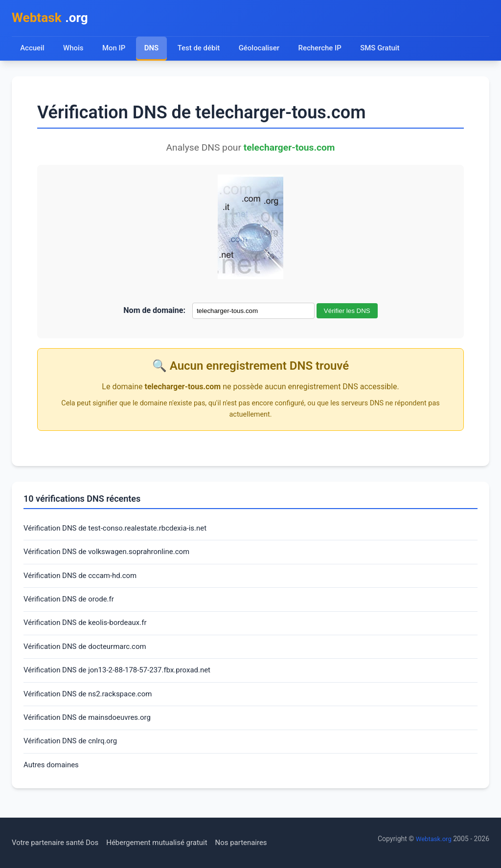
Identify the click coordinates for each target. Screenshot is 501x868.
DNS (153, 50)
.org (53, 19)
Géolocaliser (262, 50)
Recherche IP (326, 50)
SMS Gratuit (387, 50)
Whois (74, 50)
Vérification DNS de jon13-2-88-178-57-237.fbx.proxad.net (124, 679)
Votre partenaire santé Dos (58, 843)
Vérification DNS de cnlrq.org (74, 753)
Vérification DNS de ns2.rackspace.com (92, 704)
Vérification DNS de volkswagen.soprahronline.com (112, 555)
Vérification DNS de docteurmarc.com (89, 655)
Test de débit (201, 50)
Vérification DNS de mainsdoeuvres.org (91, 729)
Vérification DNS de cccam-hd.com (84, 580)
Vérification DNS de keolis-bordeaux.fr (89, 630)
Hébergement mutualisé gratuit (167, 843)
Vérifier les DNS (347, 313)
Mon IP (115, 50)
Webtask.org (433, 839)
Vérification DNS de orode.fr (72, 605)
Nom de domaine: (154, 312)
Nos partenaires (256, 843)
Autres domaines (53, 778)
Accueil (33, 50)
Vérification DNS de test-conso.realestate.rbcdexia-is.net (121, 531)
